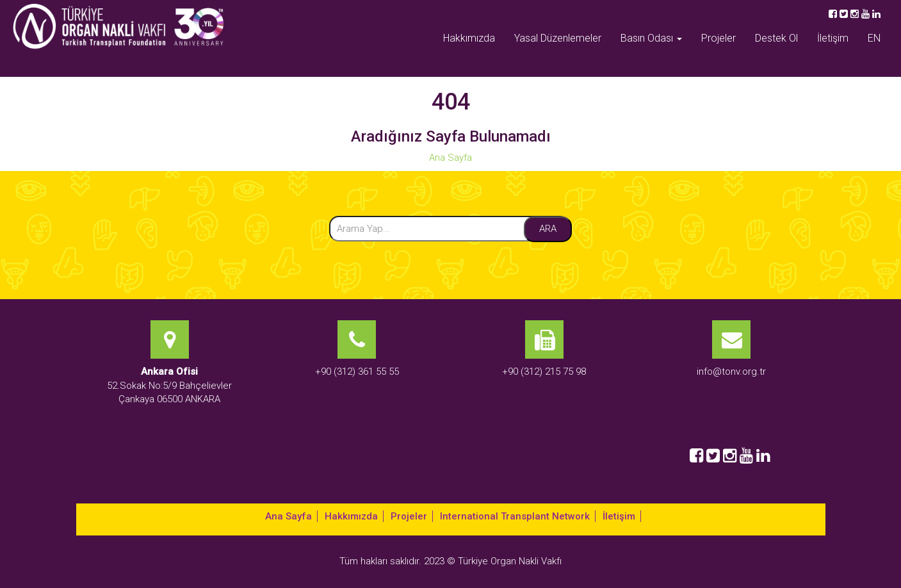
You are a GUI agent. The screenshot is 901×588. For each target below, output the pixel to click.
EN (874, 38)
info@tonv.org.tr (731, 372)
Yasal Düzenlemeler (558, 38)
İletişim (833, 38)
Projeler (718, 38)
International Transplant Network (515, 516)
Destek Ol (776, 38)
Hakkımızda (469, 38)
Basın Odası (651, 38)
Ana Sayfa (450, 158)
